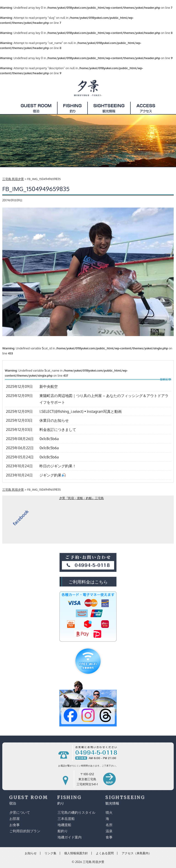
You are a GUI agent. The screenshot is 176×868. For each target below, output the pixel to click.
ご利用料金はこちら (88, 582)
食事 (109, 837)
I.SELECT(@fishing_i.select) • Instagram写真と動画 (81, 411)
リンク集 (50, 853)
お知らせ (31, 853)
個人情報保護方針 (76, 853)
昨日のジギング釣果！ (58, 466)
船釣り (62, 831)
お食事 (14, 825)
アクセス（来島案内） (137, 853)
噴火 (109, 812)
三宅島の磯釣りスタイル (76, 812)
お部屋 (14, 819)
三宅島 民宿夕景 (93, 862)
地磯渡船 (64, 825)
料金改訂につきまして (58, 430)
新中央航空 (49, 386)
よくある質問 (105, 853)
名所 (109, 825)
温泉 (109, 831)
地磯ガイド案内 (69, 837)
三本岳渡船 (66, 819)
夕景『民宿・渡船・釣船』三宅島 (81, 498)
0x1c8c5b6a (49, 439)
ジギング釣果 (52, 475)
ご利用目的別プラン (25, 831)
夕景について (19, 812)
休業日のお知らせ (54, 420)
